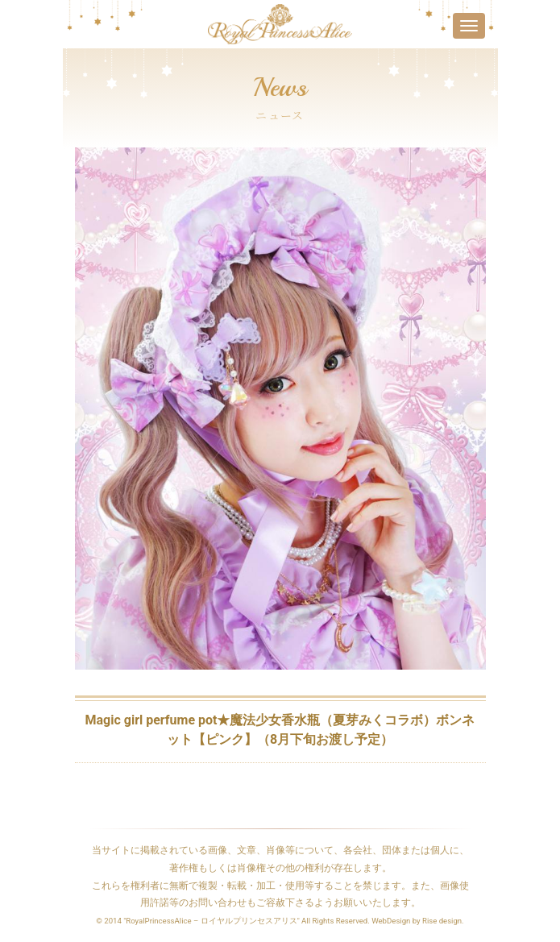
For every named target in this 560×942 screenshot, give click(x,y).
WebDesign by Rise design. (418, 921)
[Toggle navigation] (469, 26)
